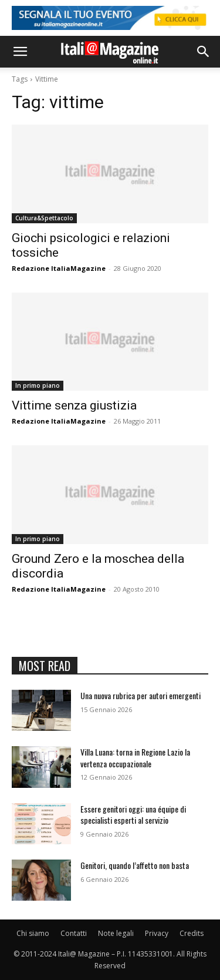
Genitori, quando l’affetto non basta (135, 865)
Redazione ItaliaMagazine (59, 268)
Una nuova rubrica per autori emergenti (141, 695)
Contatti (74, 933)
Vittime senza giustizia (74, 405)
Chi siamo (33, 933)
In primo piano (38, 385)
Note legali (116, 933)
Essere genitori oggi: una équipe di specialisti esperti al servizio (133, 815)
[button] (20, 52)
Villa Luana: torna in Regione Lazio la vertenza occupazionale (135, 758)
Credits (192, 933)
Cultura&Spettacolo (44, 218)
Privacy (157, 933)
